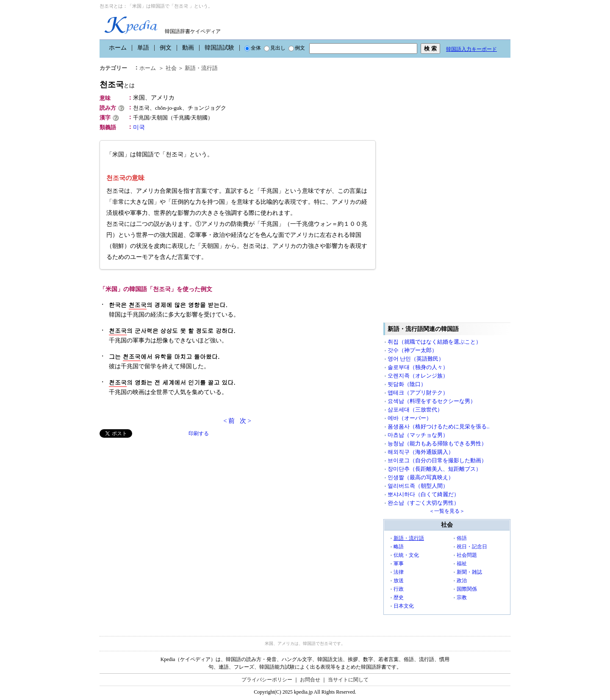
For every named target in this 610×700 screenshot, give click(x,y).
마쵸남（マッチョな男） (418, 435)
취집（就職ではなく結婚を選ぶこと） (434, 342)
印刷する (199, 433)
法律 (399, 572)
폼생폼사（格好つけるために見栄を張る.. (439, 426)
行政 (399, 589)
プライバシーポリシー (267, 680)
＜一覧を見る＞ (447, 511)
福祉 (462, 564)
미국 (139, 127)
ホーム (118, 48)
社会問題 (467, 555)
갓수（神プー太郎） (412, 350)
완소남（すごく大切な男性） (423, 503)
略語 (399, 547)
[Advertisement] (163, 497)
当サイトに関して (348, 680)
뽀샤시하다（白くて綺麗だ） (423, 494)
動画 (188, 48)
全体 (253, 48)
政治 (462, 581)
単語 (143, 48)
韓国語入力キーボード (471, 49)
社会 (171, 68)
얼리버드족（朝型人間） (418, 486)
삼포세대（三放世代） (415, 410)
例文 (166, 48)
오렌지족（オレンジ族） (418, 376)
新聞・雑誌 (469, 572)
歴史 (399, 597)
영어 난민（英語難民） (416, 359)
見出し (275, 48)
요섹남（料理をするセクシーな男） (432, 401)
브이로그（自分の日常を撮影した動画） (437, 460)
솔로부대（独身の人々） (418, 367)
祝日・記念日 (472, 547)
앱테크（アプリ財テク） (418, 393)
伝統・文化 (406, 555)
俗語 (462, 538)
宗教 (462, 597)
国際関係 (467, 589)
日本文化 (404, 606)
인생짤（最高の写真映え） (421, 477)
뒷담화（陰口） (407, 384)
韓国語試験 (219, 48)
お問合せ (310, 680)
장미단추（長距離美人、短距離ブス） (434, 469)
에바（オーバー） (410, 418)
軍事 (399, 564)
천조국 (117, 85)
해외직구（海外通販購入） (421, 452)
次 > (245, 421)
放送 (399, 581)
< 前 (229, 421)
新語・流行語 (201, 68)
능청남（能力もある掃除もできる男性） (437, 443)
